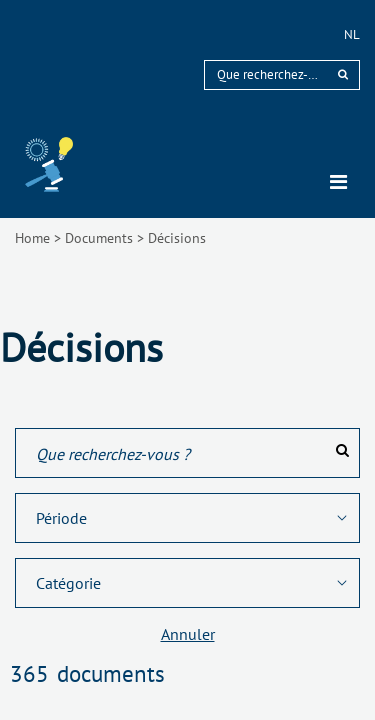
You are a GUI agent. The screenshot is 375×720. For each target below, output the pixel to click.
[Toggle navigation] (338, 182)
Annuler (188, 634)
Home (32, 238)
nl (352, 34)
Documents (99, 238)
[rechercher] (343, 74)
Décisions (177, 238)
